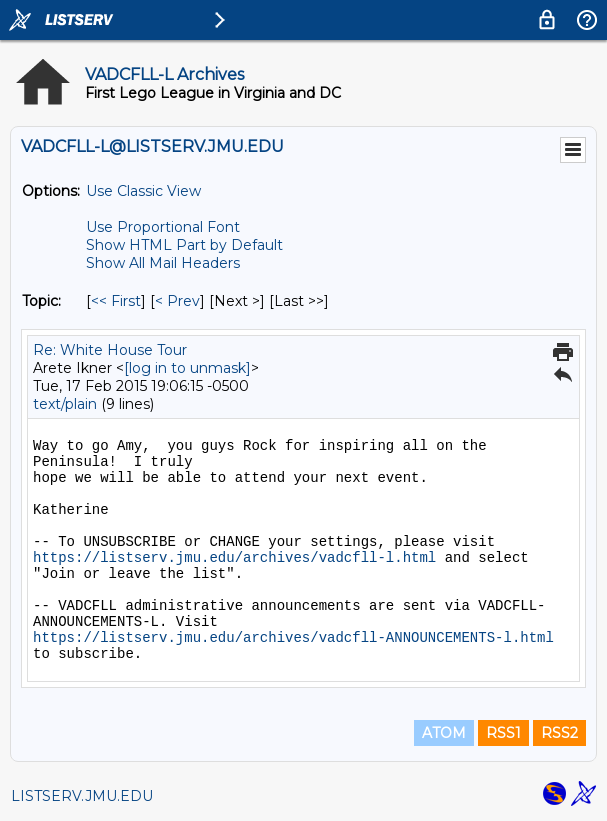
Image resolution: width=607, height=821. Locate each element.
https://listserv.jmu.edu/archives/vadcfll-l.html (234, 558)
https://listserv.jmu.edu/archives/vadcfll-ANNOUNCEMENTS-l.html (293, 638)
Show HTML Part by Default (184, 245)
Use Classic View (143, 191)
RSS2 (559, 733)
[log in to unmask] (187, 368)
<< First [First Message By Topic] (116, 301)
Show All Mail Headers (163, 263)
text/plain (65, 404)
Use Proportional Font (163, 227)
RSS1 (503, 733)
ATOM (444, 733)
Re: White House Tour (110, 350)
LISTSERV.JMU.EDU (82, 796)
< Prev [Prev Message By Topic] (177, 301)
